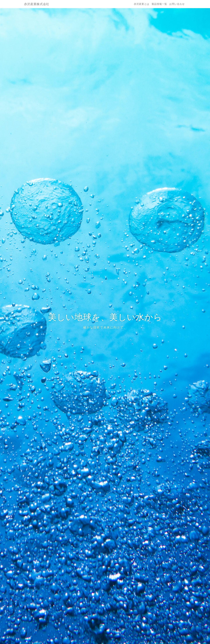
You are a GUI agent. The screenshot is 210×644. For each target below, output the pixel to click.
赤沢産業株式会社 (37, 4)
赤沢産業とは (142, 4)
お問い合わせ (177, 4)
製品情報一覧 (159, 4)
